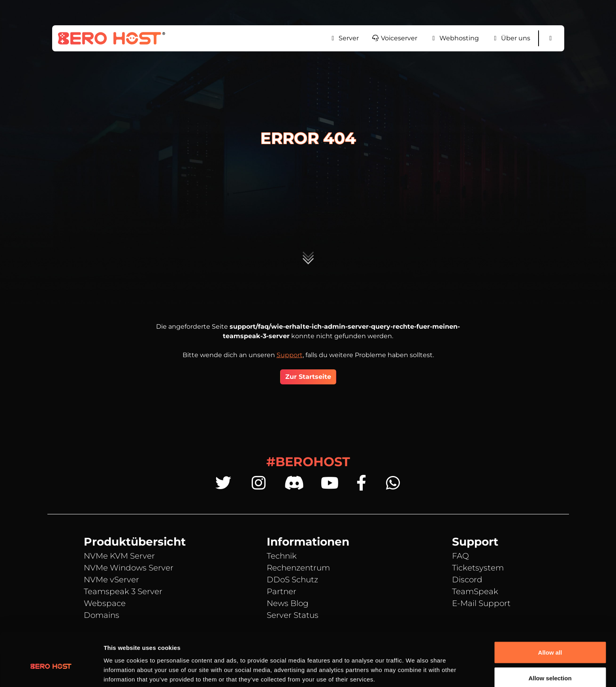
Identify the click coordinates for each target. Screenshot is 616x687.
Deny (550, 666)
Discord (467, 580)
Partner (282, 591)
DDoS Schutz (292, 580)
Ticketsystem (478, 568)
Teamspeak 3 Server (123, 591)
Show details (415, 667)
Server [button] (344, 38)
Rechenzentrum (298, 568)
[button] (551, 38)
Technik (282, 556)
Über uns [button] (511, 38)
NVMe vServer (111, 580)
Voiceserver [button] (394, 38)
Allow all (550, 614)
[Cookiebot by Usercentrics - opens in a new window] (51, 672)
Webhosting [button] (454, 38)
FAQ (461, 556)
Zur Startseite (308, 377)
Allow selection (550, 640)
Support (290, 355)
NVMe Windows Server (129, 568)
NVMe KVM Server (119, 556)
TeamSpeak (475, 591)
